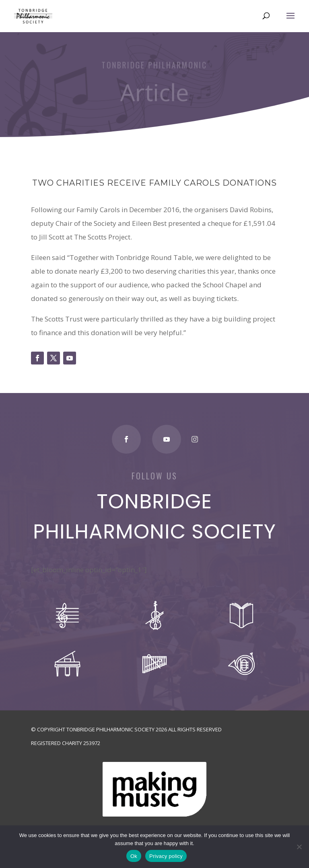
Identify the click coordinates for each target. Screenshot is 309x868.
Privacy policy (166, 856)
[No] (299, 847)
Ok (134, 856)
